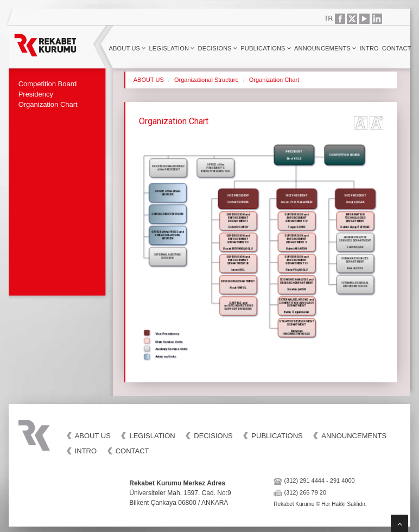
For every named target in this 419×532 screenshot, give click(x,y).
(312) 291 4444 (304, 480)
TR (328, 18)
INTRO (369, 48)
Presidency (36, 94)
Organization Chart (48, 104)
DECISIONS (218, 48)
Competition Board (48, 84)
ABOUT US (127, 48)
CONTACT (397, 48)
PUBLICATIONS (266, 48)
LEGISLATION (172, 48)
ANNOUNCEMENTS (325, 48)
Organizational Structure (207, 80)
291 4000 (342, 480)
